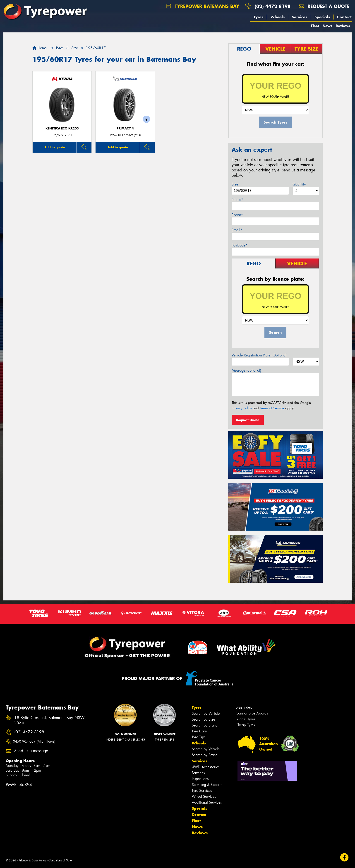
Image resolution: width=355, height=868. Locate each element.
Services (300, 17)
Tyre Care (199, 731)
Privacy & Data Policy (32, 860)
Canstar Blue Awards (252, 713)
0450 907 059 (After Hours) (34, 741)
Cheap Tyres (245, 725)
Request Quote (248, 420)
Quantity (299, 184)
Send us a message (31, 751)
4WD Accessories (206, 767)
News (327, 26)
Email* (237, 230)
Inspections (200, 779)
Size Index (244, 707)
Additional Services (207, 802)
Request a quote (324, 6)
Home (40, 48)
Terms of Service (272, 408)
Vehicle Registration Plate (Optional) (260, 355)
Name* (237, 200)
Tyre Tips (199, 737)
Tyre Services (202, 791)
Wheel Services (204, 796)
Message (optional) (246, 370)
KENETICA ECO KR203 (62, 128)
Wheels (278, 17)
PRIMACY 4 (125, 128)
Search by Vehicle (206, 713)
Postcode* (240, 245)
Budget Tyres (245, 719)
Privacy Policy (242, 408)
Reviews (343, 26)
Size (235, 184)
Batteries (198, 773)
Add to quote (55, 147)
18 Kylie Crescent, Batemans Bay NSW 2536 (49, 720)
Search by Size (203, 719)
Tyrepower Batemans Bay (203, 6)
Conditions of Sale (60, 860)
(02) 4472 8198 (273, 6)
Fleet (315, 26)
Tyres (258, 17)
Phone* (237, 215)
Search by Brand (205, 725)
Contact (344, 17)
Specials (322, 17)
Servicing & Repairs (207, 785)
